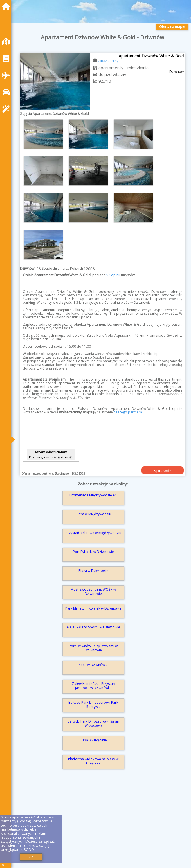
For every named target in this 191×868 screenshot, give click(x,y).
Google (24, 821)
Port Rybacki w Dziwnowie (93, 552)
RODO (29, 850)
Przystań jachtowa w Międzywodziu (93, 533)
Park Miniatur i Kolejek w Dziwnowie (93, 608)
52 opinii (113, 275)
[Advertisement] (103, 826)
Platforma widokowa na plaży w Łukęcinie (93, 761)
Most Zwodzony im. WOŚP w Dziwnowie (93, 591)
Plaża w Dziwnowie (93, 571)
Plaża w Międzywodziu (93, 514)
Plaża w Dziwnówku (93, 665)
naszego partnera (128, 412)
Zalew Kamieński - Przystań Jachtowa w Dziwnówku (93, 686)
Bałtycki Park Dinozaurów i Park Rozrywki (93, 704)
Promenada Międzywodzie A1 (93, 495)
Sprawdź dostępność (163, 471)
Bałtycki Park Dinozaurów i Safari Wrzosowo (93, 723)
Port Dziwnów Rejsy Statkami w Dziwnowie (93, 648)
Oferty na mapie (172, 27)
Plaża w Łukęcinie (93, 740)
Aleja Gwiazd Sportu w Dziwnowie (93, 627)
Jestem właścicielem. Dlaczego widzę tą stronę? (51, 455)
